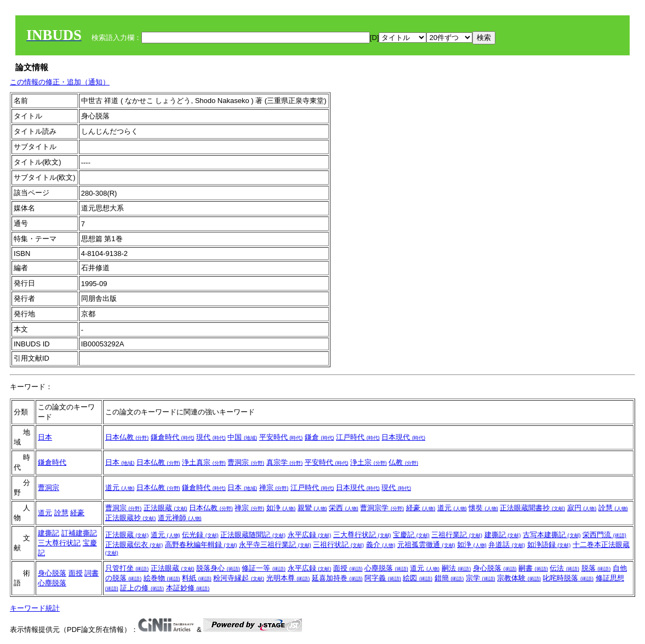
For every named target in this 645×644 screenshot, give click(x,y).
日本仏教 (127, 437)
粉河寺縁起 (239, 578)
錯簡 (449, 578)
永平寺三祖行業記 (275, 545)
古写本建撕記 (552, 535)
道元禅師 (180, 518)
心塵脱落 (52, 583)
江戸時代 (358, 437)
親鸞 (312, 508)
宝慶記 (411, 535)
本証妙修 (188, 588)
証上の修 (142, 588)
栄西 (344, 508)
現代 (211, 437)
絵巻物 (162, 578)
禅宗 (274, 488)
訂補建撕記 (79, 533)
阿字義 (383, 578)
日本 (45, 437)
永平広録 (310, 535)
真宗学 (285, 462)
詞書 (92, 573)
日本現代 (403, 437)
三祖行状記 (338, 545)
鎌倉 (319, 437)
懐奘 (483, 508)
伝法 (564, 568)
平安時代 (281, 437)
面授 (76, 573)
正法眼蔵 (165, 508)
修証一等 (264, 568)
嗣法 (456, 568)
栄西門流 (604, 535)
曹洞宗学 (382, 508)
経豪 (77, 513)
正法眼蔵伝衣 (134, 545)
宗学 (481, 578)
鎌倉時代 (173, 437)
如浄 (281, 508)
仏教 (403, 462)
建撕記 (48, 533)
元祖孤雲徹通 (426, 545)
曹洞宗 (246, 462)
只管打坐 (127, 568)
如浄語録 (549, 545)
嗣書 (533, 568)
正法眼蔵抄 (131, 518)
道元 (120, 488)
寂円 (582, 508)
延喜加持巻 (337, 578)
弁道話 (507, 545)
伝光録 (200, 535)
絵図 (418, 578)
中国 (242, 437)
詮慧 (61, 513)
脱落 (596, 568)
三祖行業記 (457, 535)
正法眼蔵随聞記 (253, 535)
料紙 (197, 578)
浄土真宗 (204, 462)
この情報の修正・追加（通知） (60, 82)
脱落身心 (218, 568)
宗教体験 (519, 578)
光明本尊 (288, 578)
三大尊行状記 (59, 543)
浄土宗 (369, 462)
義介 (381, 545)
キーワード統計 (35, 608)
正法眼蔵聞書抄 (532, 508)
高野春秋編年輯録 (201, 545)
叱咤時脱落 (568, 578)
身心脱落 (52, 573)
